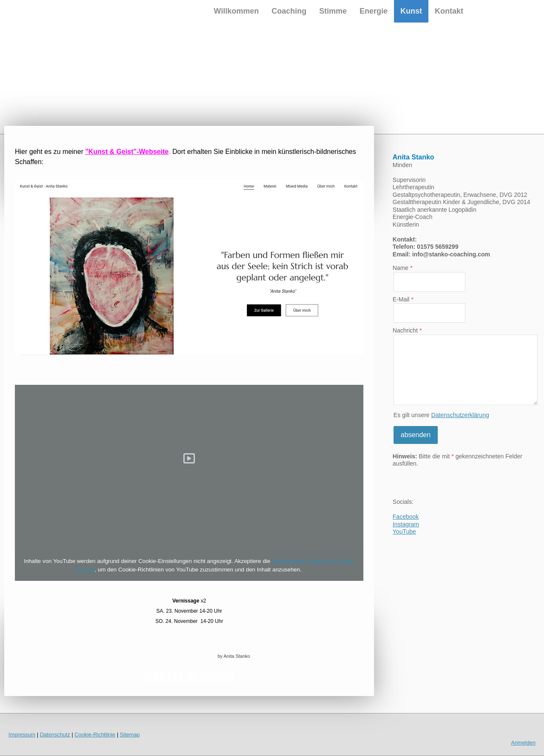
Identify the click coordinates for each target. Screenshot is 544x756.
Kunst (411, 11)
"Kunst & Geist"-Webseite (127, 152)
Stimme (333, 11)
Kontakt (449, 11)
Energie (374, 11)
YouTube (404, 531)
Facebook (406, 517)
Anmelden (523, 743)
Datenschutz (55, 735)
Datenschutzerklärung (460, 415)
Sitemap (130, 735)
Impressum (22, 735)
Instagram (406, 524)
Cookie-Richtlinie (95, 735)
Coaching (289, 11)
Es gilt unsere (441, 415)
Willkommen (236, 11)
